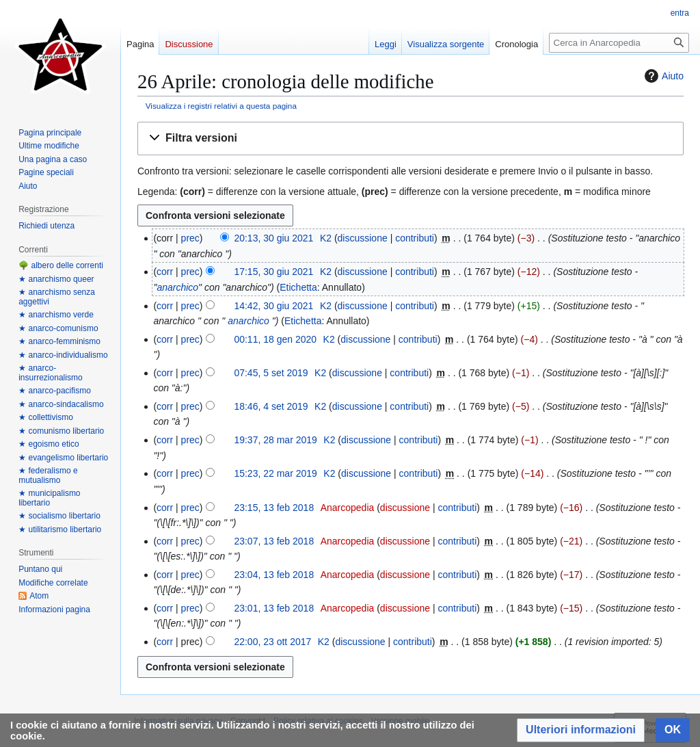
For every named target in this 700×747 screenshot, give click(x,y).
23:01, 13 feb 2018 (274, 608)
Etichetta (298, 287)
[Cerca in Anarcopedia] (619, 43)
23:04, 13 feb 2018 (274, 575)
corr (165, 272)
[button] (410, 139)
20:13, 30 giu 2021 (273, 238)
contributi (415, 238)
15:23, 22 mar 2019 (275, 473)
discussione (363, 238)
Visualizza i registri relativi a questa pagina (221, 106)
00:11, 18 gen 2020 (275, 339)
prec (190, 238)
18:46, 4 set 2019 (271, 406)
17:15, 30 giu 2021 (273, 272)
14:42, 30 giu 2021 (273, 306)
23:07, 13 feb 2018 (274, 541)
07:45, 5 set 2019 (271, 373)
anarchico (177, 287)
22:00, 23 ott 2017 (272, 642)
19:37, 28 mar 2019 (275, 440)
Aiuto (662, 76)
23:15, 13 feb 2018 (274, 508)
